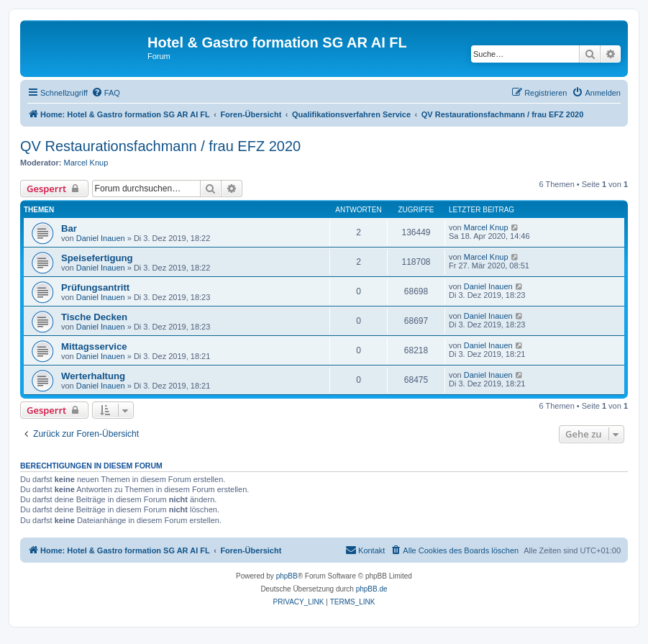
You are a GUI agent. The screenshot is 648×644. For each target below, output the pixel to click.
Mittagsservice (94, 346)
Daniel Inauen (101, 238)
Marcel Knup (86, 163)
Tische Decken (94, 317)
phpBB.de (372, 589)
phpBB (287, 576)
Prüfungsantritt (95, 287)
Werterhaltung (93, 376)
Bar (69, 228)
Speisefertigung (97, 258)
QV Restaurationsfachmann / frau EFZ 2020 (160, 146)
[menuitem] (106, 93)
